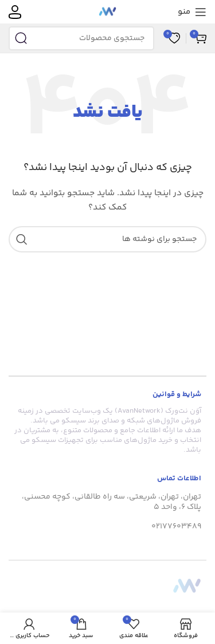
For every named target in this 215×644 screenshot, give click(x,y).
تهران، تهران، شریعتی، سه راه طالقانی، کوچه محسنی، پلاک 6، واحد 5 (112, 502)
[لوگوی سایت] (107, 12)
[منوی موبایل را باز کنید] (192, 12)
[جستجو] (81, 38)
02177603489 (176, 527)
